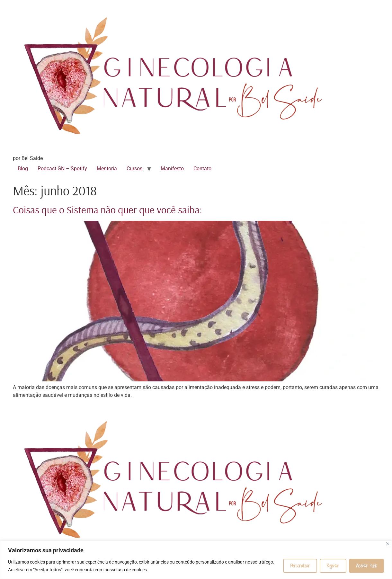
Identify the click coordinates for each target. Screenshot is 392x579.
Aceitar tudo (366, 566)
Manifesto (172, 169)
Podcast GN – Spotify (62, 169)
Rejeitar (333, 566)
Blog (23, 169)
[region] (196, 560)
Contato (202, 169)
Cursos (134, 169)
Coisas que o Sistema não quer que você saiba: (107, 209)
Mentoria (107, 169)
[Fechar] (388, 544)
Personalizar (300, 566)
